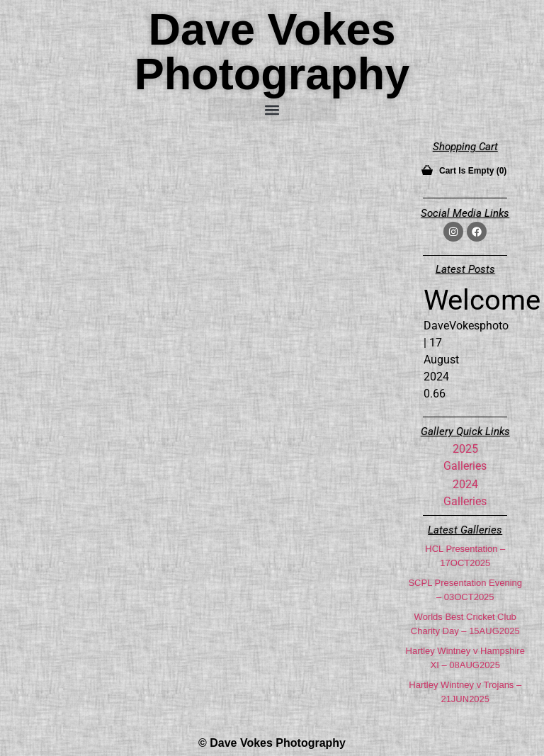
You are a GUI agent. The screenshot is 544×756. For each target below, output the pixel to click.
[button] (272, 109)
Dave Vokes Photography (272, 51)
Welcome (482, 300)
